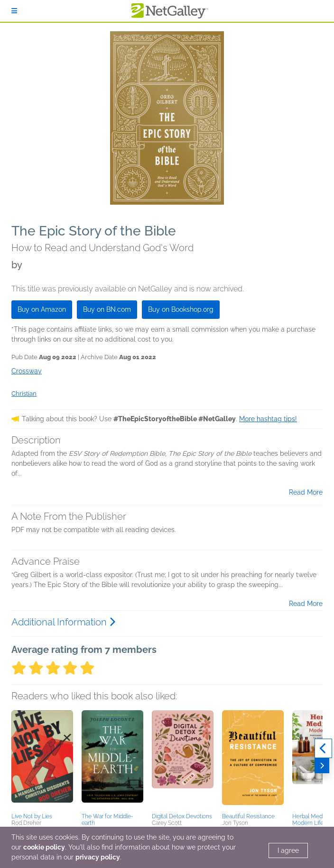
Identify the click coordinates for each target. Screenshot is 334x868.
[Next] (322, 766)
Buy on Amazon (42, 309)
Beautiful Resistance (248, 816)
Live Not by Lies (32, 816)
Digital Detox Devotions (182, 816)
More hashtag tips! (268, 419)
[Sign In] (14, 11)
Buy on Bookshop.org (181, 309)
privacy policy (98, 857)
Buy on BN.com (107, 309)
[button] (42, 760)
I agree (288, 850)
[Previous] (323, 749)
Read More (306, 492)
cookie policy (44, 847)
